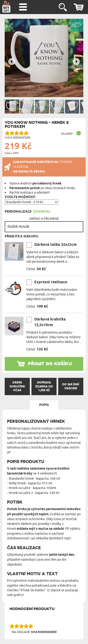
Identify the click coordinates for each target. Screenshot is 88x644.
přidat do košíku (50, 363)
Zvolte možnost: (20, 197)
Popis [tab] (44, 405)
